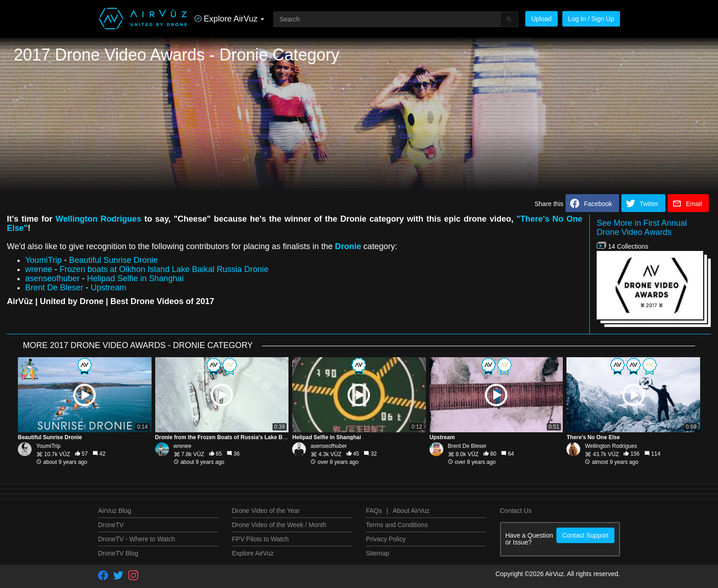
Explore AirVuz (253, 553)
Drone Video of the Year (266, 511)
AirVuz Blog (115, 511)
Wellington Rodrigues (98, 219)
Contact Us (516, 511)
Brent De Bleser (54, 288)
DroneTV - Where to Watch (136, 539)
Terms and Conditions (397, 525)
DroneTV (111, 525)
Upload (541, 19)
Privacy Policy (386, 539)
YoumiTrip (44, 260)
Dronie (348, 246)
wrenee (39, 269)
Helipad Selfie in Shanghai (135, 278)
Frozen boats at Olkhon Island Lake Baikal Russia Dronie (164, 269)
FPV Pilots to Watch (261, 539)
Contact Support (585, 535)
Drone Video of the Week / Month (280, 525)
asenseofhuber (52, 278)
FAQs (374, 511)
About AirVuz (411, 511)
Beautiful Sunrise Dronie (114, 260)
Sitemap (378, 553)
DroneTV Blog (118, 553)
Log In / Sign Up (591, 19)
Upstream (109, 288)
